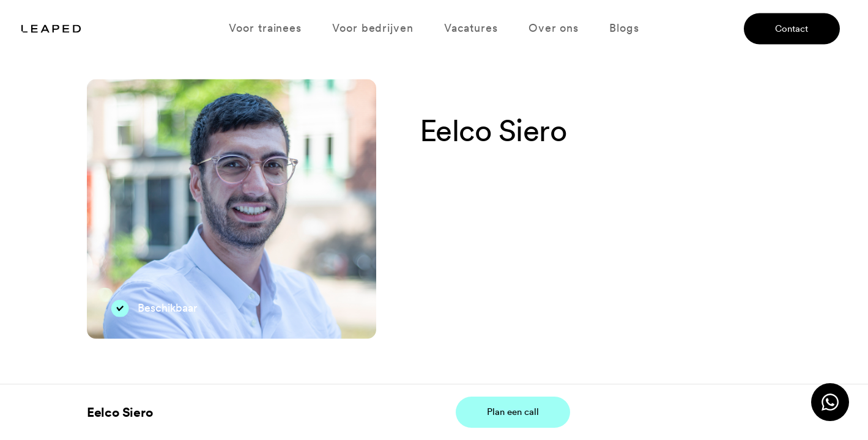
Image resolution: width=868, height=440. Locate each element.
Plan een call (513, 412)
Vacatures (471, 28)
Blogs (624, 28)
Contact (792, 28)
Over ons (554, 28)
